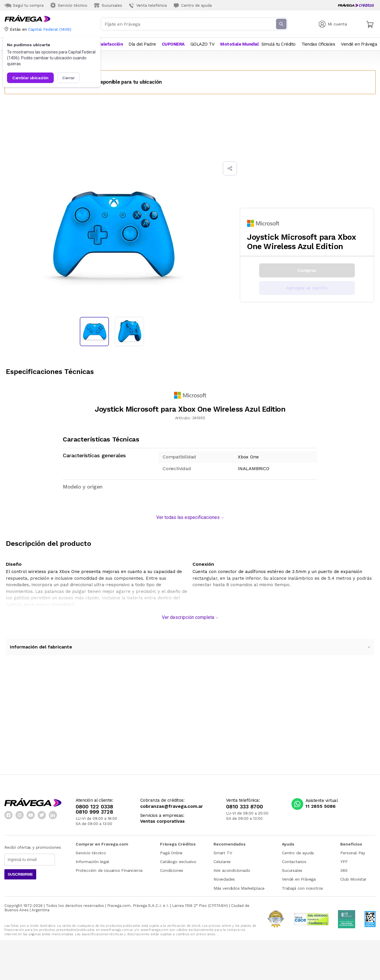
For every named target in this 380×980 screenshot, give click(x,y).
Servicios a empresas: (162, 813)
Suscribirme (20, 871)
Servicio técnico (91, 850)
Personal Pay (353, 850)
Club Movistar (353, 876)
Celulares (222, 859)
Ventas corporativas (162, 818)
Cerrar (68, 78)
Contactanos (294, 859)
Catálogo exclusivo (178, 859)
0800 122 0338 (94, 804)
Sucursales (292, 867)
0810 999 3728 (94, 809)
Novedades (224, 876)
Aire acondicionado (232, 867)
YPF (344, 859)
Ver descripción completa (190, 614)
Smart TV (223, 850)
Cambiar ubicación (30, 78)
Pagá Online (171, 850)
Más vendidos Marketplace (239, 885)
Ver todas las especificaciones (190, 514)
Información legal (92, 859)
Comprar (307, 270)
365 (344, 867)
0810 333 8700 (244, 804)
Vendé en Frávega (299, 876)
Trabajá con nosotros (302, 885)
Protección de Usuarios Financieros (109, 867)
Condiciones (172, 867)
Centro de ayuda (298, 850)
